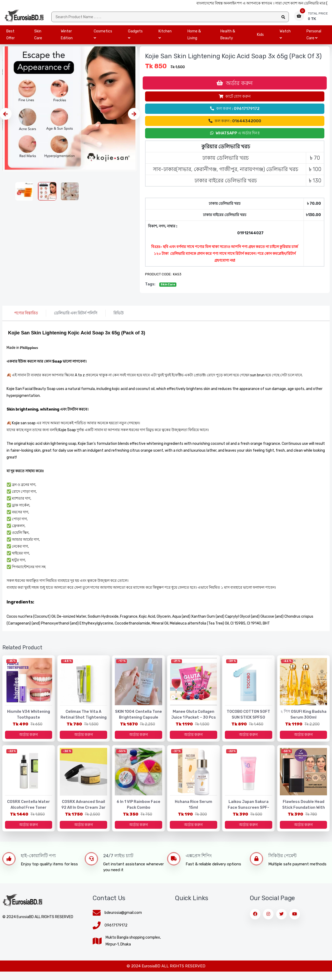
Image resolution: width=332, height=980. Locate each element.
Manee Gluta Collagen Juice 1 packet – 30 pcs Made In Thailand (193, 722)
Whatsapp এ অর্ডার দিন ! (235, 137)
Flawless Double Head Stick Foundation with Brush (304, 815)
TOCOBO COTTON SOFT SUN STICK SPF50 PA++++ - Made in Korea (248, 722)
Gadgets (135, 39)
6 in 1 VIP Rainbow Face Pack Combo (139, 812)
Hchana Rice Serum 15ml (193, 809)
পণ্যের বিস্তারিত (26, 317)
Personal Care (314, 39)
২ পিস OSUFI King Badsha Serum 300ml (303, 719)
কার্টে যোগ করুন (235, 101)
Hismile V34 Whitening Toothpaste (28, 719)
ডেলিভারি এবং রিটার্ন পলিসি (76, 317)
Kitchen (165, 39)
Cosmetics (103, 39)
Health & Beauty (228, 39)
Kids (260, 39)
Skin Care (38, 39)
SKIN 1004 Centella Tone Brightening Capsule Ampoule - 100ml (138, 722)
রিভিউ (119, 317)
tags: (150, 288)
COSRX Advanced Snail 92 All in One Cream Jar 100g (83, 812)
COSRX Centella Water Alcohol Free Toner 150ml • (29, 815)
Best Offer (11, 39)
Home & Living (194, 39)
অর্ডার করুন (235, 87)
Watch (285, 39)
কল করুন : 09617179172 (235, 113)
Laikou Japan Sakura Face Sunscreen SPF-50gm (249, 815)
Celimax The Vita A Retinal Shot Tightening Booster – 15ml (84, 722)
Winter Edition (67, 39)
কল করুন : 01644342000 (235, 125)
